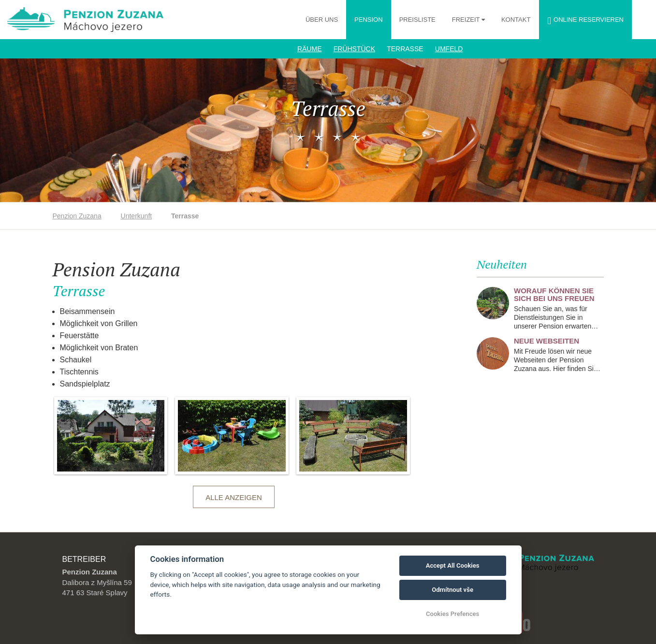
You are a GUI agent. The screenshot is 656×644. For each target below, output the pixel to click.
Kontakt (516, 20)
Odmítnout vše (452, 590)
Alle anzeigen (234, 497)
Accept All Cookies (453, 565)
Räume (310, 49)
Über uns (322, 20)
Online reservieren (585, 21)
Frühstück (354, 49)
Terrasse (405, 49)
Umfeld (449, 49)
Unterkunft (137, 216)
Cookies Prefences (452, 614)
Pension (369, 20)
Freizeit (467, 20)
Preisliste (417, 20)
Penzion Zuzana (77, 216)
